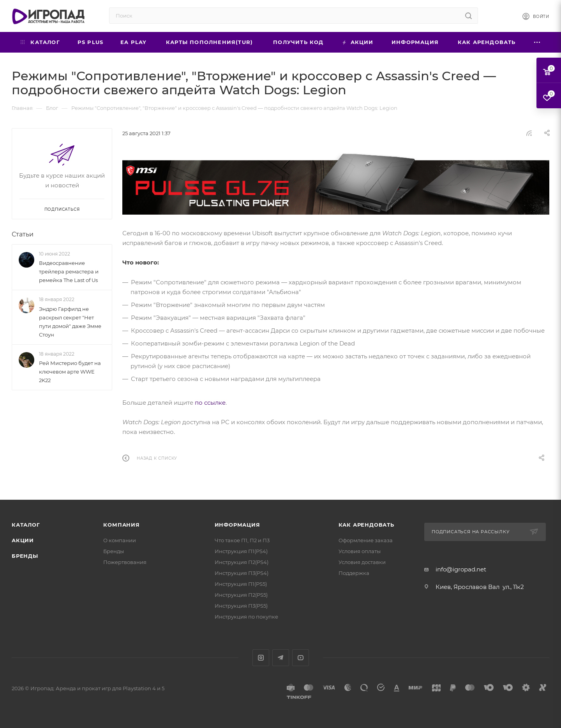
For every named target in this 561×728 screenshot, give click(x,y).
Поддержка (354, 573)
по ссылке (210, 403)
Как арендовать (366, 525)
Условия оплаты (360, 551)
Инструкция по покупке (246, 617)
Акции (23, 540)
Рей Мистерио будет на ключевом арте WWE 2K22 (70, 372)
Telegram (281, 658)
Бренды (25, 556)
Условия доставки (362, 562)
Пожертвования (125, 562)
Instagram (261, 658)
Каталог (26, 525)
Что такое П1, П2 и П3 (242, 540)
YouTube (301, 658)
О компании (120, 540)
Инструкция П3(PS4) (242, 573)
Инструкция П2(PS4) (242, 562)
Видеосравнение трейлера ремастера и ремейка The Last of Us (69, 271)
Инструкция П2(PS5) (241, 595)
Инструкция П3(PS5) (241, 606)
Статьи (23, 234)
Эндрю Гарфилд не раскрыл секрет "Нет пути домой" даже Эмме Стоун (70, 322)
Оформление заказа (366, 540)
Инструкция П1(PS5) (241, 584)
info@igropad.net (461, 569)
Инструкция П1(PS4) (241, 551)
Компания (121, 525)
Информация (237, 525)
